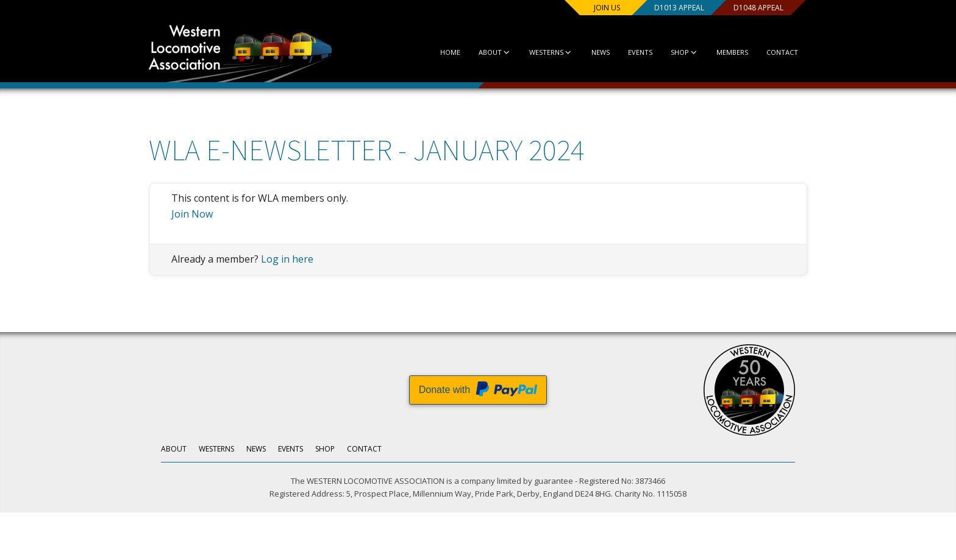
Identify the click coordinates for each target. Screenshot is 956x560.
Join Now (192, 214)
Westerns (551, 52)
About (495, 52)
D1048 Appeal (758, 8)
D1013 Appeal (679, 8)
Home (450, 52)
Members (732, 52)
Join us (607, 8)
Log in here (287, 259)
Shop (684, 52)
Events (640, 52)
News (601, 52)
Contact (782, 52)
